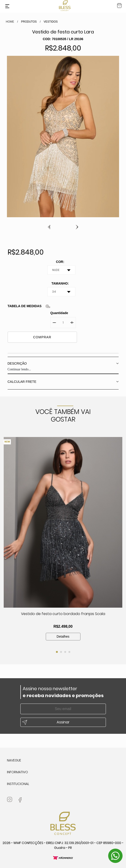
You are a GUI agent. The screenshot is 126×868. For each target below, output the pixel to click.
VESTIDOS (51, 22)
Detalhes (63, 636)
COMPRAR (42, 337)
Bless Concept (65, 6)
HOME (10, 22)
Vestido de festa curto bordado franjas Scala (63, 614)
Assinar (63, 722)
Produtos (29, 22)
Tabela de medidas (25, 306)
